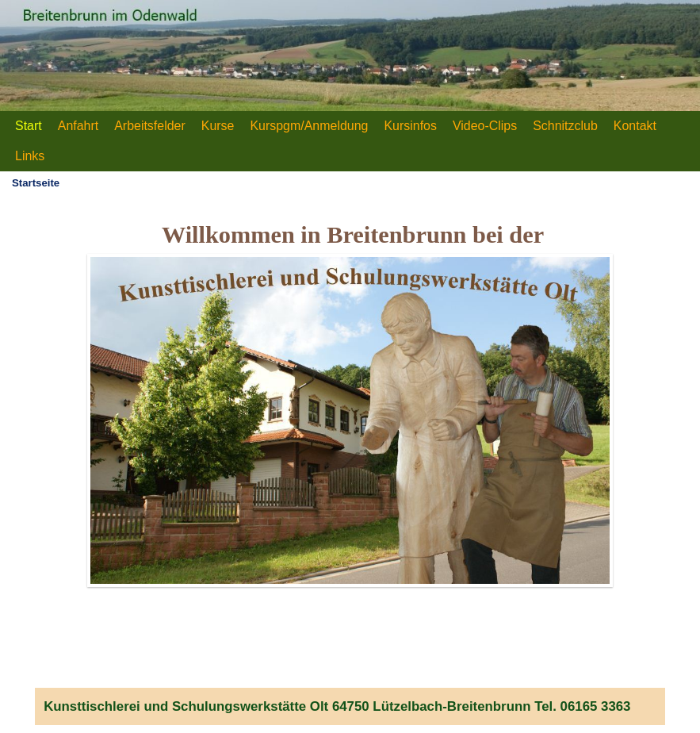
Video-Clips (485, 126)
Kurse (218, 126)
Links (30, 156)
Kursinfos (410, 126)
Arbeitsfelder (150, 126)
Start (29, 126)
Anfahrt (78, 126)
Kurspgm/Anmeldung (309, 126)
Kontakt (635, 126)
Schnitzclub (565, 126)
